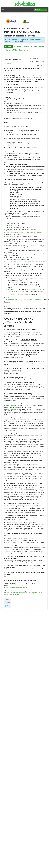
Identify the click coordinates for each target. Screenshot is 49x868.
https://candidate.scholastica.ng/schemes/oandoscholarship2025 (24, 233)
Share (8, 603)
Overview (8, 46)
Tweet (8, 606)
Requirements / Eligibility (23, 46)
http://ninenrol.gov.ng (17, 279)
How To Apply (39, 46)
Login (44, 9)
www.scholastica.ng (17, 265)
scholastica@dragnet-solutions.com (18, 587)
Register (38, 9)
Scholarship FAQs (11, 50)
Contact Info (24, 50)
